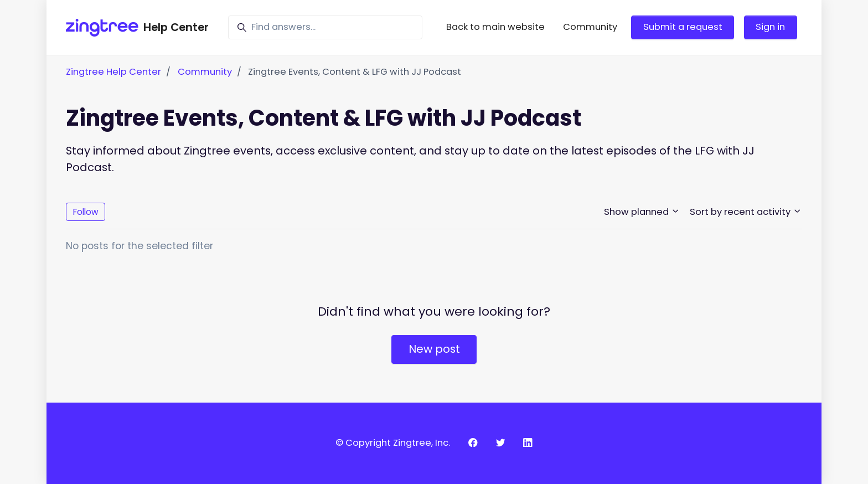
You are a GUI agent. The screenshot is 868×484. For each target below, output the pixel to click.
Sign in (770, 27)
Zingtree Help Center (113, 72)
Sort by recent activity (746, 212)
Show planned (642, 212)
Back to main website (495, 27)
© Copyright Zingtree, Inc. (393, 443)
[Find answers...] (325, 27)
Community (590, 27)
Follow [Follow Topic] (86, 212)
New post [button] (434, 349)
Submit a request (683, 27)
